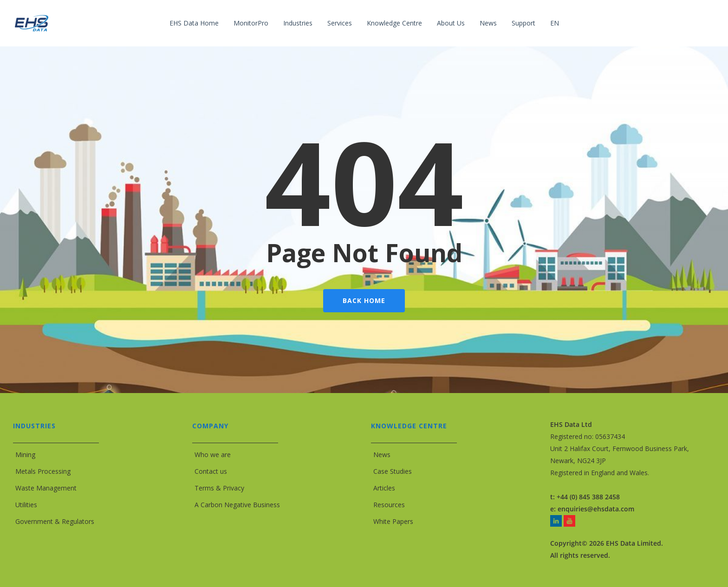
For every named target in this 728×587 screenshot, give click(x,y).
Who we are (213, 455)
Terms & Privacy (219, 488)
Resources (389, 505)
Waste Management (46, 488)
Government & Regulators (55, 521)
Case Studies (393, 471)
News (382, 455)
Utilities (26, 505)
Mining (25, 455)
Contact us (211, 471)
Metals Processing (43, 471)
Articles (384, 488)
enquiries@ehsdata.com (596, 509)
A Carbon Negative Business (237, 505)
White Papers (393, 521)
